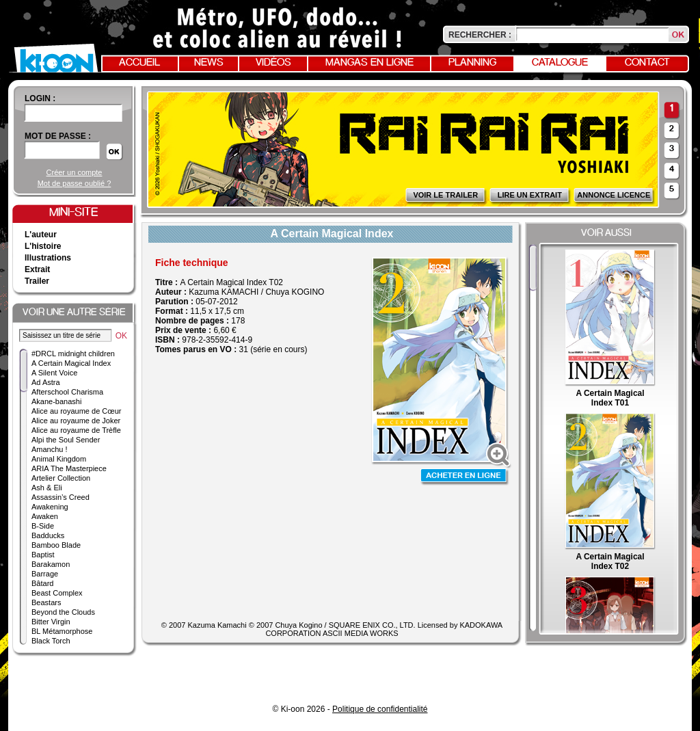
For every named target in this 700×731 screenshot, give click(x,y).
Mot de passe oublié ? (75, 183)
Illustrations (48, 258)
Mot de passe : (58, 136)
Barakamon (51, 564)
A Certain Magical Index (71, 363)
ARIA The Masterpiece (69, 468)
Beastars (46, 602)
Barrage (45, 574)
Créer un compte (75, 172)
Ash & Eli (47, 488)
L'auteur (41, 235)
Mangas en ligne (369, 63)
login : (40, 98)
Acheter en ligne (465, 477)
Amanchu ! (50, 449)
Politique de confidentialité (380, 709)
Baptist (43, 555)
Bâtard (42, 583)
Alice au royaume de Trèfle (76, 430)
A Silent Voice (54, 373)
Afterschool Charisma (67, 392)
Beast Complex (57, 593)
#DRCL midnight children (73, 354)
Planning (472, 63)
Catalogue (560, 63)
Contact (647, 63)
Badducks (48, 535)
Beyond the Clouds (63, 612)
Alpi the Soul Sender (66, 440)
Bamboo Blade (56, 545)
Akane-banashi (56, 401)
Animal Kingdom (59, 459)
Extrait (37, 269)
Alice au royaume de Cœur (76, 411)
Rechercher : (480, 35)
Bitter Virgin (51, 622)
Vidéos (273, 63)
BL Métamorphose (62, 631)
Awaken (45, 516)
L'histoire (43, 246)
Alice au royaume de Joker (76, 421)
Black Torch (51, 641)
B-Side (43, 526)
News (209, 63)
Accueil (139, 63)
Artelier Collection (61, 478)
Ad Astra (46, 382)
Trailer (37, 281)
